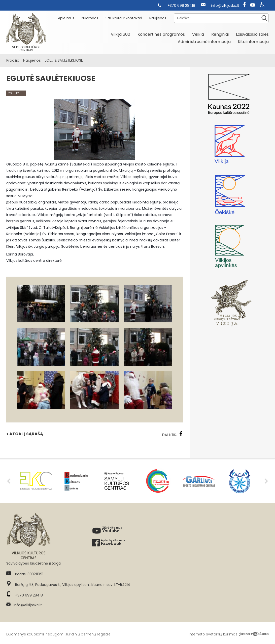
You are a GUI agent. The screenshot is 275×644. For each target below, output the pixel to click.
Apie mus (66, 18)
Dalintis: (173, 434)
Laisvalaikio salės (252, 34)
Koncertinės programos (161, 34)
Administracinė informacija (204, 42)
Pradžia (13, 60)
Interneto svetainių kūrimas (213, 634)
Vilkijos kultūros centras (26, 32)
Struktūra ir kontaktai (124, 18)
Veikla (198, 34)
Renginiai (220, 34)
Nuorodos (90, 18)
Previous (9, 481)
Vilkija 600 (121, 34)
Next (266, 481)
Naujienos (158, 18)
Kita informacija (253, 42)
